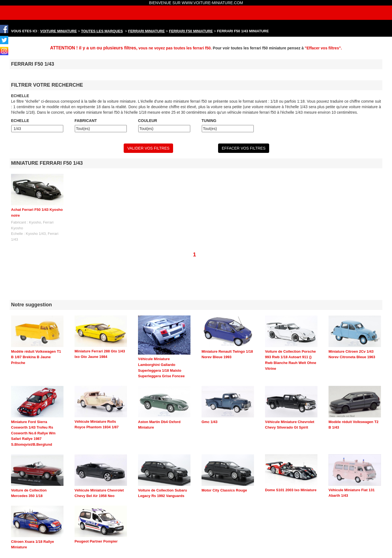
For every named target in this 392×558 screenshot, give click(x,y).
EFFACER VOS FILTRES (243, 148)
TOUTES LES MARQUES (102, 31)
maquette (123, 556)
